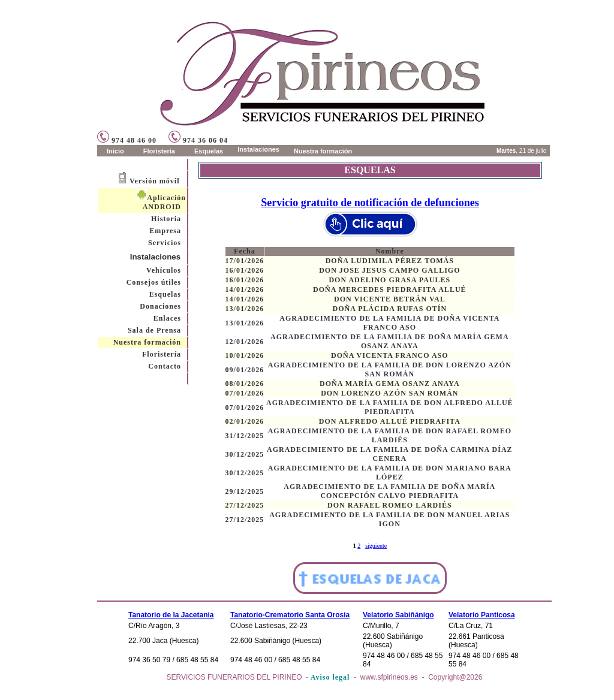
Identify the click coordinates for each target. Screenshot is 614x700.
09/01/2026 (245, 370)
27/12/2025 (245, 505)
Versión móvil (155, 181)
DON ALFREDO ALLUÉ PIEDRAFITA (390, 421)
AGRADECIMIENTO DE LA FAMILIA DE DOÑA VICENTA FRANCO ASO (389, 323)
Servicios (165, 243)
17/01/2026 (245, 261)
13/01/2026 (245, 309)
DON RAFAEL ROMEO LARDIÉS (389, 505)
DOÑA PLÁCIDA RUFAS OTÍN (390, 309)
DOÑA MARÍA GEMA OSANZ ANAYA (389, 384)
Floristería (162, 354)
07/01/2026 (245, 393)
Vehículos (164, 270)
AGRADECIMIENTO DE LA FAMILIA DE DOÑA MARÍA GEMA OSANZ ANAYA (390, 341)
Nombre (390, 251)
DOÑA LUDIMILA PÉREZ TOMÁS (390, 261)
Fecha (245, 251)
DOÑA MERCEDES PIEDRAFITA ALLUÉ (389, 289)
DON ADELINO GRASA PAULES (389, 280)
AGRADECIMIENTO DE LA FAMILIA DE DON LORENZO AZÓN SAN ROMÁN (390, 369)
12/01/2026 (245, 342)
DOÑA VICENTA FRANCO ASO (390, 355)
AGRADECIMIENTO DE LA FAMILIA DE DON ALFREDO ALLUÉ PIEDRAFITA (390, 407)
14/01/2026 (245, 289)
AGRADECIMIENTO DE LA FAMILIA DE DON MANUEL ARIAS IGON (389, 519)
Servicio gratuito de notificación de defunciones (370, 203)
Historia (166, 219)
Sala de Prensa (154, 330)
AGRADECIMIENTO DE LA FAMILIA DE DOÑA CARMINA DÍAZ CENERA (390, 454)
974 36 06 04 (198, 140)
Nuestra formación (147, 342)
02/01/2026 (245, 421)
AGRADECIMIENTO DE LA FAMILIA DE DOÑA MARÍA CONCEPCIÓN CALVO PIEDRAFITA (389, 491)
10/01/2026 (245, 355)
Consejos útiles (154, 282)
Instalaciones (155, 257)
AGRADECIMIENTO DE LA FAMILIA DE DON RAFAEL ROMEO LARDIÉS (390, 435)
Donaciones (160, 306)
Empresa (165, 231)
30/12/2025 (245, 454)
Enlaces (167, 318)
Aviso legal (330, 677)
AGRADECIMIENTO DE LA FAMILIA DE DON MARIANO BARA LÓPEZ (390, 473)
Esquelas (165, 294)
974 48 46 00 (127, 140)
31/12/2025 (245, 436)
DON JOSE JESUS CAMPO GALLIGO (389, 270)
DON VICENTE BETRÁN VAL (390, 299)
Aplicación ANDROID (161, 202)
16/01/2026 (245, 270)
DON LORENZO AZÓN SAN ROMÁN (389, 393)
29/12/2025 (245, 491)
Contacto (165, 366)
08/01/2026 (245, 384)
